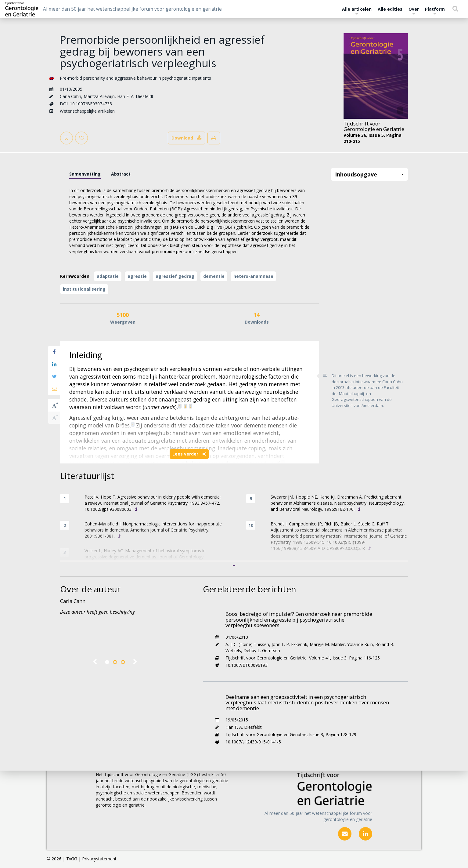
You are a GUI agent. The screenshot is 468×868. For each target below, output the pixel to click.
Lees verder (189, 454)
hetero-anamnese (253, 276)
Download (187, 138)
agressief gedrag (175, 276)
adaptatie (108, 276)
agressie (137, 276)
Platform (435, 10)
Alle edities (390, 9)
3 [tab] (123, 662)
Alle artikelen (357, 10)
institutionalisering (84, 289)
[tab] (85, 174)
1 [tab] (107, 662)
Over (414, 10)
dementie (214, 276)
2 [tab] (115, 662)
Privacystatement (99, 859)
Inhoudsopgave (370, 174)
